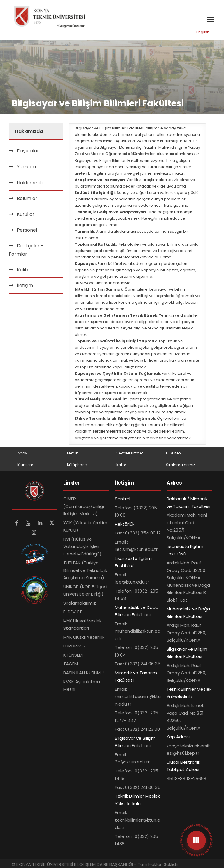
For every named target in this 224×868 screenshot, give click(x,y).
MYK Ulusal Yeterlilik (84, 637)
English (203, 32)
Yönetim (26, 167)
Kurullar (26, 214)
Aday (22, 453)
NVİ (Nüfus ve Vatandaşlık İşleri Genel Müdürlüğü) (82, 546)
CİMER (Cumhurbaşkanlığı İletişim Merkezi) (84, 506)
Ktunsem (25, 465)
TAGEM (71, 664)
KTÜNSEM (73, 655)
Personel (27, 230)
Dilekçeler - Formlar (26, 250)
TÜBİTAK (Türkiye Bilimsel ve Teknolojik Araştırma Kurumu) (85, 570)
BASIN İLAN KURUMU (83, 673)
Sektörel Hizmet (130, 453)
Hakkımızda (30, 183)
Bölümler (27, 198)
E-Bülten (173, 453)
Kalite (23, 270)
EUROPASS (74, 646)
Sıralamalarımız (180, 465)
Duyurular (28, 151)
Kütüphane (77, 465)
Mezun (73, 453)
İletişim (25, 285)
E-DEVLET (73, 612)
